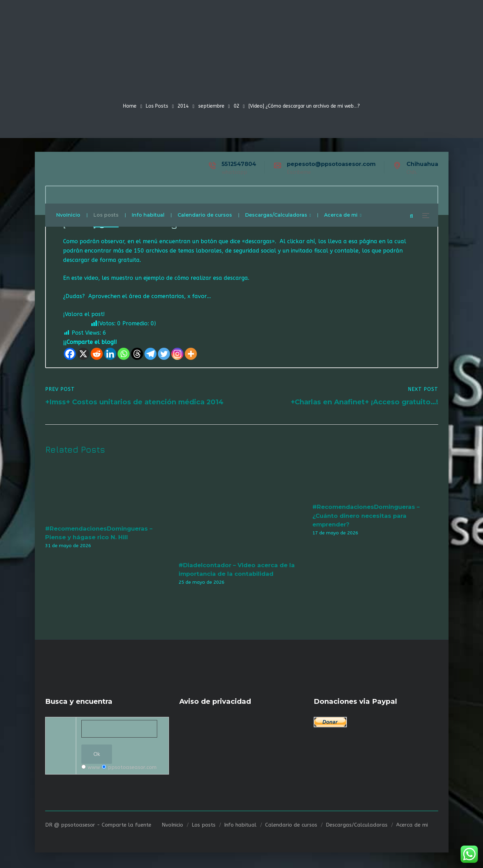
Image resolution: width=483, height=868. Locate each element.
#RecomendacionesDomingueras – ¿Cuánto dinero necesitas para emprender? (366, 516)
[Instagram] (177, 355)
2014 (183, 106)
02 (237, 106)
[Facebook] (70, 355)
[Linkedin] (110, 355)
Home (130, 106)
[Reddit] (97, 355)
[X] (83, 355)
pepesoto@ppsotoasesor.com (331, 164)
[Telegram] (150, 355)
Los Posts (157, 106)
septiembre (211, 106)
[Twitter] (164, 355)
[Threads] (137, 355)
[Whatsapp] (124, 355)
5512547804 (239, 164)
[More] (191, 355)
